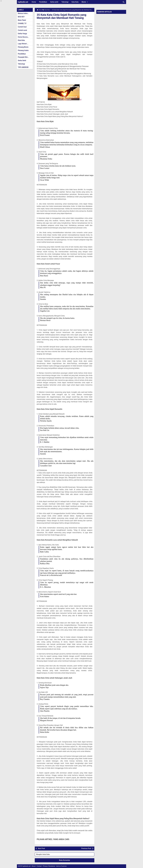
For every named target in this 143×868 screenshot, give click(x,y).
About (34, 866)
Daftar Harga (22, 34)
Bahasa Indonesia (24, 13)
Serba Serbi (22, 60)
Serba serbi (54, 2)
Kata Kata (75, 2)
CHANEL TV (22, 23)
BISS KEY (21, 17)
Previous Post (86, 848)
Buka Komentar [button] (65, 860)
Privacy (45, 866)
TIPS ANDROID (23, 67)
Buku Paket (22, 20)
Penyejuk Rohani (24, 57)
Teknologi (65, 2)
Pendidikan (43, 2)
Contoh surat (22, 30)
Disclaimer (52, 866)
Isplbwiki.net (23, 2)
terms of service (61, 866)
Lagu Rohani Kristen (25, 44)
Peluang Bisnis (23, 47)
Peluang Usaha (23, 50)
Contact (39, 866)
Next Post (41, 848)
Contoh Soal (22, 27)
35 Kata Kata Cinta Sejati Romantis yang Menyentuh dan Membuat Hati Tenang (62, 16)
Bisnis (85, 2)
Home (34, 2)
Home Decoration (24, 37)
